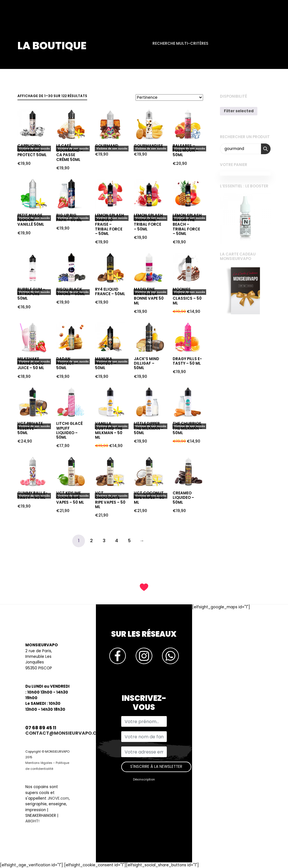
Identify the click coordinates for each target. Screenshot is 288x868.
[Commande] (169, 97)
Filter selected (239, 111)
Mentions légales (39, 763)
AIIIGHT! (32, 821)
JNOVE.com (58, 798)
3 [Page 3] (104, 541)
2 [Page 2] (91, 541)
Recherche (266, 149)
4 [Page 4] (117, 541)
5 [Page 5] (129, 541)
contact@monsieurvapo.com (65, 733)
